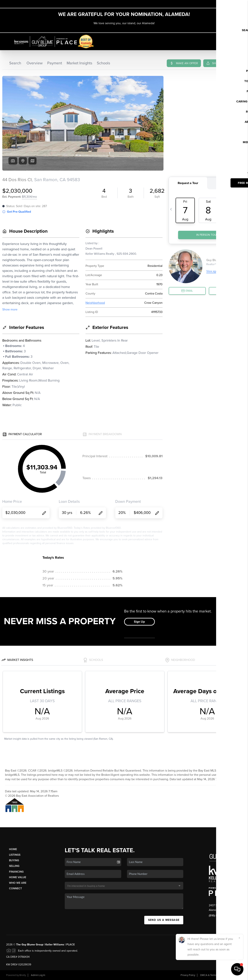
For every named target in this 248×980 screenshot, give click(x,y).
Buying (14, 860)
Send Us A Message (164, 920)
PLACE (71, 945)
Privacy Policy (188, 975)
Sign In (233, 4)
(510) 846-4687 (218, 916)
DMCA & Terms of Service (214, 975)
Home (13, 849)
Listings (15, 855)
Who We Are (18, 883)
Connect (15, 888)
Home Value (18, 877)
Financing (16, 872)
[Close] (239, 938)
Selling (14, 866)
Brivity (23, 975)
